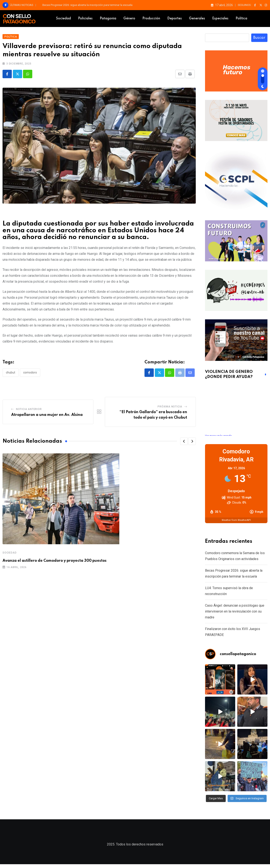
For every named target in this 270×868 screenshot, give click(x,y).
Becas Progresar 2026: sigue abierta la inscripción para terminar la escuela (87, 5)
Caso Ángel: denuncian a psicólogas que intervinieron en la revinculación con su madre (235, 613)
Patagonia (108, 19)
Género (129, 19)
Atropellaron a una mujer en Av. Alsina (47, 417)
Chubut (11, 375)
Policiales (85, 19)
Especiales (220, 19)
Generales (197, 19)
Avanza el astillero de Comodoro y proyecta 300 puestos (55, 563)
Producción (151, 19)
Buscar (259, 40)
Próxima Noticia (170, 409)
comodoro (30, 375)
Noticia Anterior (29, 411)
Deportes (175, 19)
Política (241, 19)
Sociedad (63, 19)
